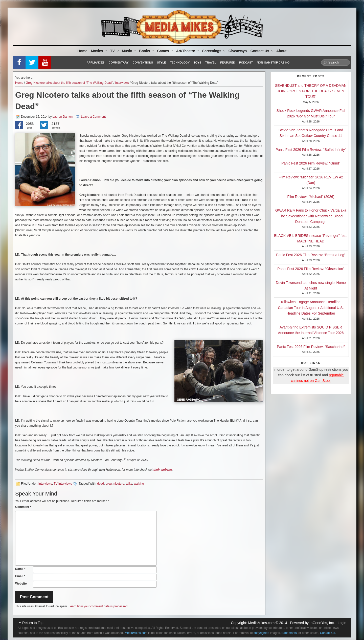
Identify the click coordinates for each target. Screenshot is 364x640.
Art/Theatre (188, 51)
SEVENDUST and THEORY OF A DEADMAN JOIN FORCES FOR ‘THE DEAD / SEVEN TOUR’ (311, 91)
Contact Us (262, 51)
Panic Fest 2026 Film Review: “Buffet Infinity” (311, 150)
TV (115, 51)
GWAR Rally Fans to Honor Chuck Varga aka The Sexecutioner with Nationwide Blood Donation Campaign (311, 216)
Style (161, 63)
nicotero (119, 484)
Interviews (122, 83)
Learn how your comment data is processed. (98, 606)
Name (20, 569)
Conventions (143, 63)
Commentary (119, 63)
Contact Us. (328, 633)
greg (109, 484)
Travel (211, 63)
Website (21, 584)
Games (166, 51)
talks (129, 484)
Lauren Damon (63, 117)
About (281, 51)
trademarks (289, 633)
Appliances (96, 63)
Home (83, 51)
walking (139, 484)
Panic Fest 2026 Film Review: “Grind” (311, 163)
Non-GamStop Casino (273, 63)
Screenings (214, 51)
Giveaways (238, 51)
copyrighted (261, 633)
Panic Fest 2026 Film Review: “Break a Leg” (311, 255)
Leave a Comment (93, 117)
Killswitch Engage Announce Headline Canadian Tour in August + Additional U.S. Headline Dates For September (311, 308)
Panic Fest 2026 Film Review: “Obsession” (311, 269)
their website (163, 470)
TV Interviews (63, 484)
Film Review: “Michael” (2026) (311, 197)
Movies (99, 51)
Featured (228, 63)
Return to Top (33, 623)
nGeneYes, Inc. (323, 623)
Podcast (246, 63)
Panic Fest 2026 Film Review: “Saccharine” (311, 347)
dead (101, 484)
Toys (197, 63)
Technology (180, 63)
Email (20, 576)
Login (342, 623)
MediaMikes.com (261, 623)
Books (147, 51)
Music (129, 51)
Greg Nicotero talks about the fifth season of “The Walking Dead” (69, 83)
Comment (23, 507)
